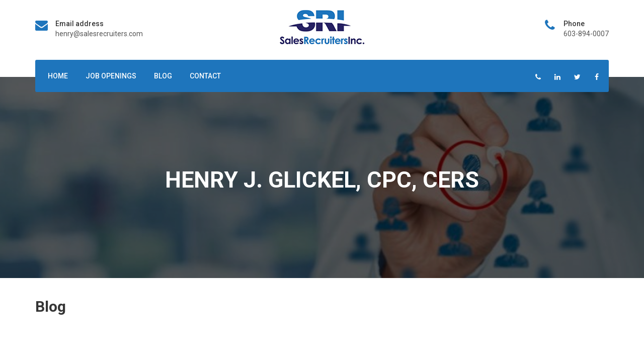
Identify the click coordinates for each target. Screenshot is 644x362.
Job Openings (111, 76)
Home (58, 76)
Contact (205, 76)
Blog (163, 76)
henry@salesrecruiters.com (99, 34)
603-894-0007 (586, 34)
